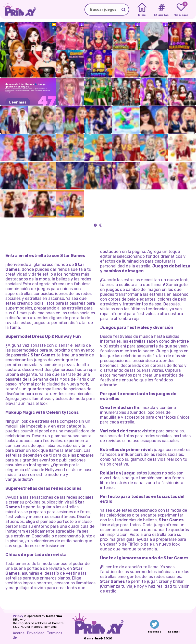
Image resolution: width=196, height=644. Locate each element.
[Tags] (161, 10)
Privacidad (36, 633)
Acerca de (19, 635)
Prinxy (18, 616)
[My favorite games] (181, 10)
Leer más (18, 102)
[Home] (142, 10)
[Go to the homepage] (18, 10)
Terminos (55, 633)
